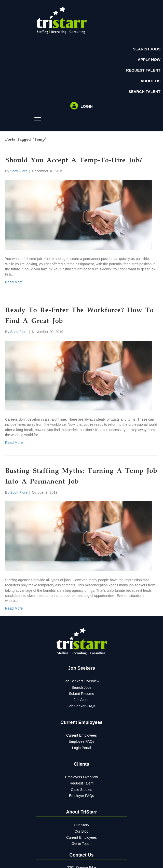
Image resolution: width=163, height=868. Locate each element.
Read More (14, 282)
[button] (36, 121)
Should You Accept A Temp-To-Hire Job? (74, 161)
